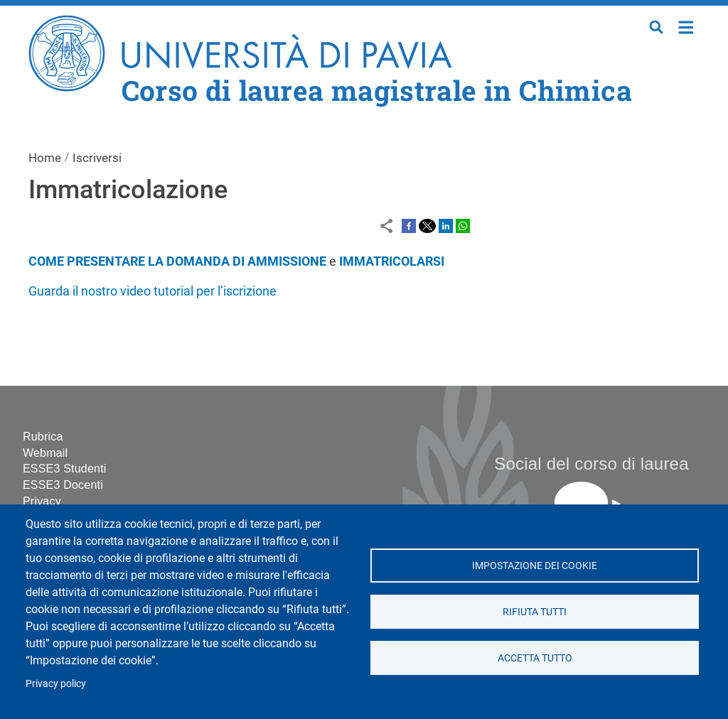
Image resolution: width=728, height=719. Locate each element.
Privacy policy (56, 683)
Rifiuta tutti (535, 612)
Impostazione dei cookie (535, 566)
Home (686, 26)
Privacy (42, 501)
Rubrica (43, 437)
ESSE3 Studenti (65, 469)
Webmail (45, 453)
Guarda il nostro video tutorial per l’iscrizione (152, 291)
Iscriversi (97, 158)
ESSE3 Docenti (63, 485)
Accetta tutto (534, 658)
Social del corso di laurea (591, 464)
